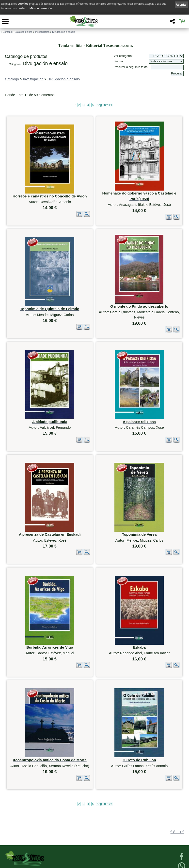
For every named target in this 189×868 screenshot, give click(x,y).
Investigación (42, 32)
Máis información (41, 8)
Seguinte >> (104, 105)
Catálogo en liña (23, 32)
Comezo (7, 32)
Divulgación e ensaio (63, 32)
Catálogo (12, 79)
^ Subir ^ (177, 801)
